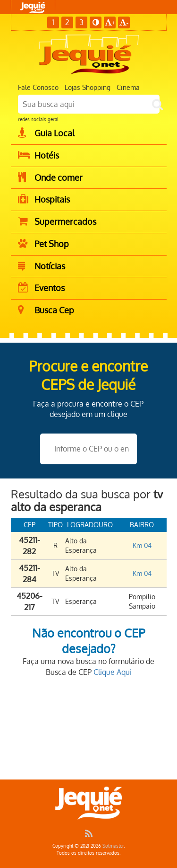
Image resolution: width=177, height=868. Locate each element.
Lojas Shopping (88, 87)
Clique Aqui (113, 672)
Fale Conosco (38, 87)
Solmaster (113, 846)
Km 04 (142, 545)
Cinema (128, 87)
